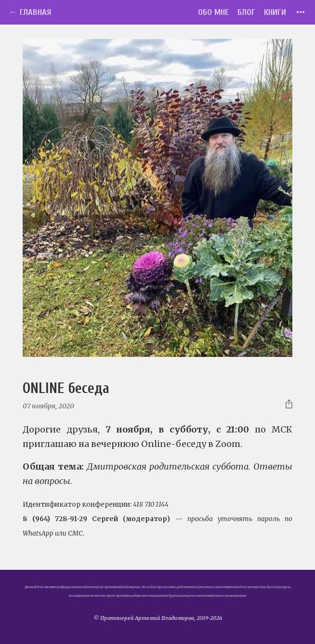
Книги (275, 12)
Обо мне (213, 12)
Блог (246, 12)
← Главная (30, 12)
